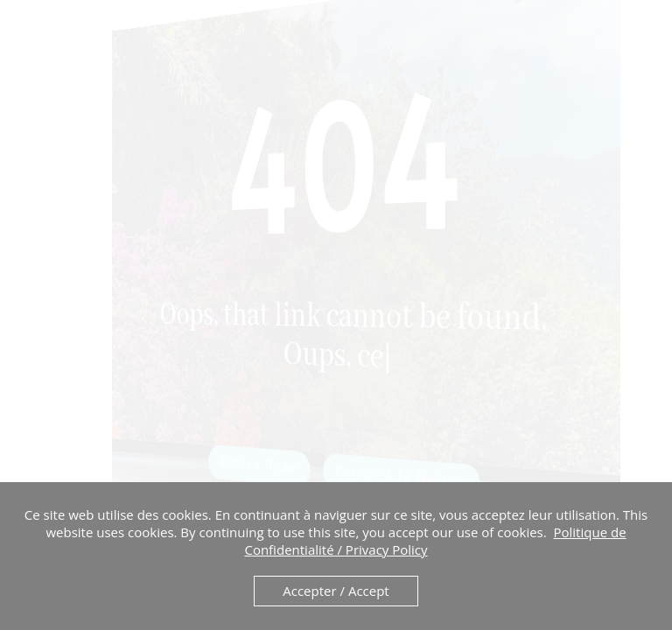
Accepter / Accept (336, 591)
